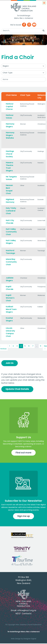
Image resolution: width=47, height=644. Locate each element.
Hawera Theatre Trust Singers (10, 167)
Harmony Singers (10, 125)
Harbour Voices (10, 117)
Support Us (24, 437)
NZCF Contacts (24, 613)
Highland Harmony (10, 201)
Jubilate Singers (10, 279)
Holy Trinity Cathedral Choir (11, 211)
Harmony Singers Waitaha (10, 135)
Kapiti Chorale (10, 288)
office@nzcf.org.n (26, 610)
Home (4, 42)
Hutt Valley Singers (11, 242)
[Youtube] (34, 25)
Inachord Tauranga (10, 252)
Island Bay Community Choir (11, 262)
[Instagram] (29, 25)
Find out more (23, 453)
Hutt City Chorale (10, 222)
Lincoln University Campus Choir (10, 332)
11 (41, 346)
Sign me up (24, 516)
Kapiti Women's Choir (10, 298)
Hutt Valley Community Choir (11, 232)
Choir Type (25, 95)
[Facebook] (24, 25)
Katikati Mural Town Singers (11, 309)
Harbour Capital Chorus (10, 106)
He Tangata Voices (11, 178)
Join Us (10, 363)
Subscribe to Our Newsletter (23, 501)
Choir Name (11, 95)
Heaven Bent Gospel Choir (9, 189)
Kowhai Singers (9, 319)
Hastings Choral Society (10, 154)
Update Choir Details (17, 389)
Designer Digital (30, 639)
